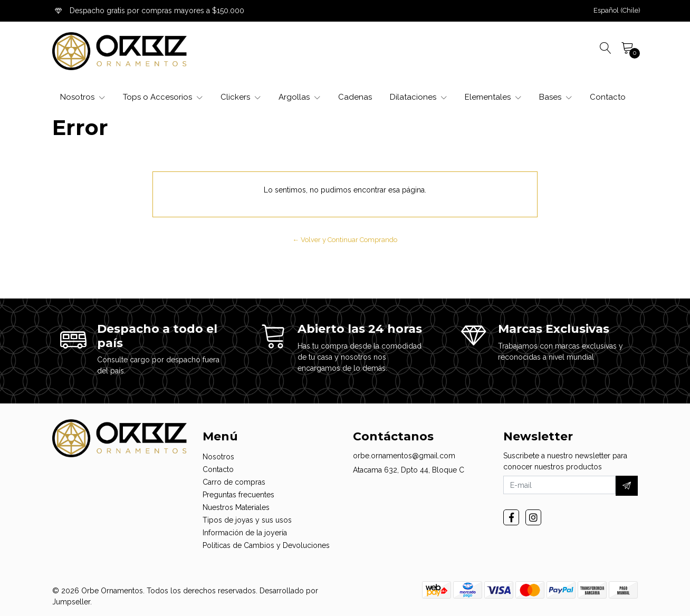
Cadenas (355, 97)
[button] (617, 11)
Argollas (299, 97)
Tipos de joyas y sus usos (247, 520)
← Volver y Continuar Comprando (345, 240)
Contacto (608, 97)
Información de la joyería (245, 533)
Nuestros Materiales (236, 507)
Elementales (493, 97)
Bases (555, 97)
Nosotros (83, 97)
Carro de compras (234, 482)
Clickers (241, 97)
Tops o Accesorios (163, 97)
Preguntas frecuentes (238, 495)
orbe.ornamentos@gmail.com (404, 456)
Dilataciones (418, 97)
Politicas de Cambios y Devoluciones (266, 545)
